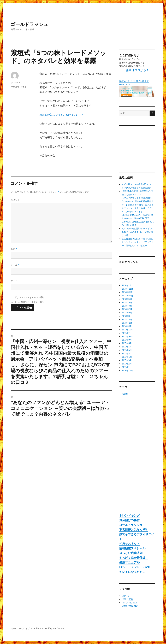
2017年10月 (127, 337)
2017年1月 (127, 367)
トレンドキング (129, 515)
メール (15, 265)
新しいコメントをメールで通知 (29, 297)
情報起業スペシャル (132, 548)
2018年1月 (127, 326)
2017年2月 (127, 364)
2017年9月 (127, 340)
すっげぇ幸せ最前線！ (134, 558)
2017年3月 (127, 360)
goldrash (15, 82)
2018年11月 (127, 292)
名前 (14, 249)
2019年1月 (127, 285)
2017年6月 (127, 350)
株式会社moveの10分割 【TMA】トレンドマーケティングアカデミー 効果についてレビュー (138, 242)
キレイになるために (132, 572)
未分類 (125, 394)
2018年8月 (127, 302)
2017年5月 (127, 354)
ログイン (126, 596)
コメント (15, 200)
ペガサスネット (129, 544)
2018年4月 (127, 316)
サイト (14, 281)
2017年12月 (127, 330)
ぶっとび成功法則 (131, 553)
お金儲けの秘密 (129, 520)
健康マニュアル (129, 562)
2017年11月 (127, 333)
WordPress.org (130, 606)
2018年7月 (127, 306)
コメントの (129, 603)
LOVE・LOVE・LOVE (134, 567)
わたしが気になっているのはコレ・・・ (63, 115)
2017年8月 (127, 343)
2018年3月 (127, 319)
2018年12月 (127, 289)
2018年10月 (127, 296)
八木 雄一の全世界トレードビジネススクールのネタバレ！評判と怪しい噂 (138, 232)
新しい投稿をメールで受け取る (29, 302)
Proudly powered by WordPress (47, 629)
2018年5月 (127, 313)
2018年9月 (127, 299)
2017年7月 (127, 347)
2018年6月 (127, 309)
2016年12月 (127, 371)
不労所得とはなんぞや (134, 530)
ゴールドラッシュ (29, 24)
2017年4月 (127, 357)
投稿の (127, 599)
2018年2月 (127, 323)
